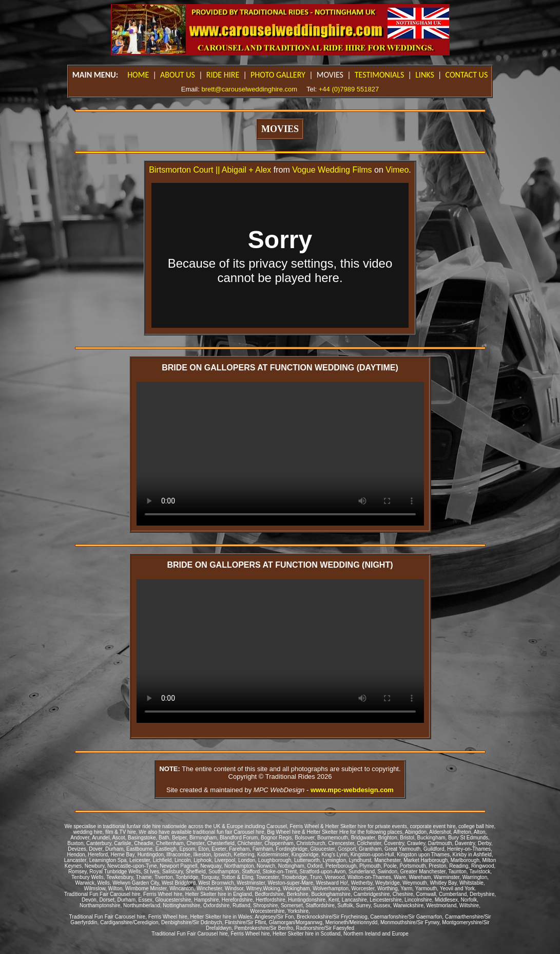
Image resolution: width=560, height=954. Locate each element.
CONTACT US (467, 75)
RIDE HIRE (223, 75)
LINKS (425, 75)
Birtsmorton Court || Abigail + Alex (210, 170)
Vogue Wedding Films (332, 170)
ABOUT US (178, 75)
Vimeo (397, 170)
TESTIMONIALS (380, 75)
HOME (138, 75)
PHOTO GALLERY (278, 75)
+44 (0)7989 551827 (349, 89)
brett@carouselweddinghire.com (249, 89)
